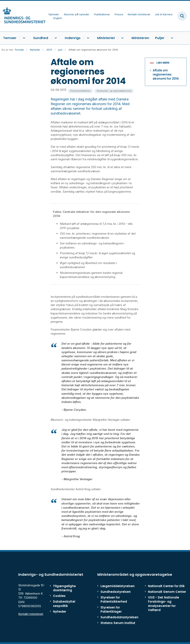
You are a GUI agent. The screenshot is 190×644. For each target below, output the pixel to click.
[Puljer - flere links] (171, 38)
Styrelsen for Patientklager (111, 609)
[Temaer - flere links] (23, 38)
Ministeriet (106, 38)
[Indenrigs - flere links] (87, 38)
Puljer (160, 38)
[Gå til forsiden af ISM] (23, 16)
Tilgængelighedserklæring (64, 588)
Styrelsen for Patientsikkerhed (114, 599)
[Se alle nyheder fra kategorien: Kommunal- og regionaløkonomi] (114, 91)
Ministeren (140, 38)
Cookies (59, 596)
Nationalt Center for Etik (166, 586)
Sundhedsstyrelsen (116, 592)
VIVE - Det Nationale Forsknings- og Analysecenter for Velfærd (164, 604)
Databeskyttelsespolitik (64, 604)
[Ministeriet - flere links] (122, 38)
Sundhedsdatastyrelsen (119, 617)
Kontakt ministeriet (31, 614)
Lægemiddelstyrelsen (118, 586)
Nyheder (60, 612)
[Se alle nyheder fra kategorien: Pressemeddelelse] (80, 91)
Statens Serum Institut (118, 623)
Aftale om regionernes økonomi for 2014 (166, 74)
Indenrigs (73, 38)
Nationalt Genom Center (167, 592)
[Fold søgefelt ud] (182, 16)
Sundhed (41, 38)
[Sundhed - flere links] (55, 38)
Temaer (10, 38)
